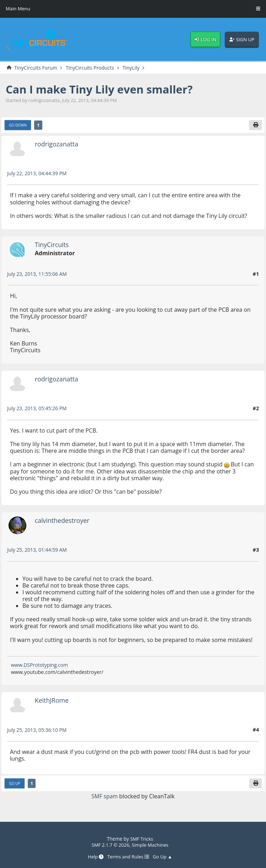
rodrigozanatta (57, 144)
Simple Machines (151, 845)
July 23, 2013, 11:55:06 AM (38, 275)
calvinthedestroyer (63, 521)
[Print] (256, 126)
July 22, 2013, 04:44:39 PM (38, 174)
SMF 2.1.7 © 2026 (110, 845)
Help (94, 857)
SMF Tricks (142, 839)
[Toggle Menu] (258, 9)
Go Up (15, 784)
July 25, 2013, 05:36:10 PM (38, 730)
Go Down (18, 126)
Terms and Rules (128, 857)
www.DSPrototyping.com (41, 666)
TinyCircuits (52, 245)
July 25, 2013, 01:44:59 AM (38, 550)
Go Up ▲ (164, 857)
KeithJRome (52, 701)
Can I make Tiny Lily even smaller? (102, 89)
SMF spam (105, 797)
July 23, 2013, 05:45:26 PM (38, 409)
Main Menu (18, 9)
